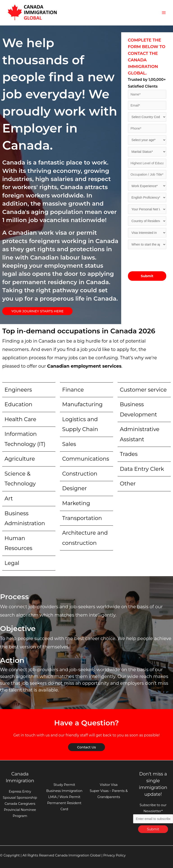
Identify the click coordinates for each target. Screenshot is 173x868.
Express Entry (20, 791)
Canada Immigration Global (78, 855)
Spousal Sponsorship (20, 798)
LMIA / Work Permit (64, 797)
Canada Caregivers (20, 804)
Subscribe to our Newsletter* (153, 812)
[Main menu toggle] (164, 13)
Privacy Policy (114, 855)
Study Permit (64, 785)
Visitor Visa (109, 785)
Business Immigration (64, 791)
